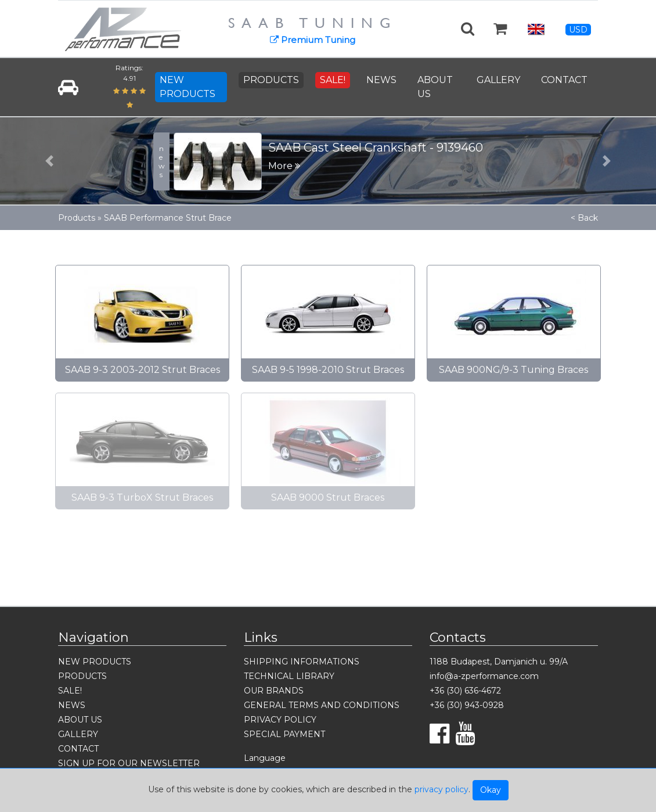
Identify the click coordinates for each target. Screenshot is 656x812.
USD (578, 30)
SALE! (333, 80)
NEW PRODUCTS (188, 87)
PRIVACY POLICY (280, 720)
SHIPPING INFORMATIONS (302, 662)
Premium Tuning (313, 40)
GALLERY (498, 80)
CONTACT (564, 80)
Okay (491, 790)
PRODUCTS (271, 80)
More (284, 166)
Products (77, 218)
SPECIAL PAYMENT (284, 734)
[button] (49, 161)
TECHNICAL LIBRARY (289, 676)
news (162, 161)
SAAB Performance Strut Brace (168, 218)
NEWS (381, 80)
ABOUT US (435, 87)
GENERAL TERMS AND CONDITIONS (322, 705)
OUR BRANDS (274, 691)
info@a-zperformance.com (484, 676)
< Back (584, 218)
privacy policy (441, 789)
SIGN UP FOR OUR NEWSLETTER (129, 763)
